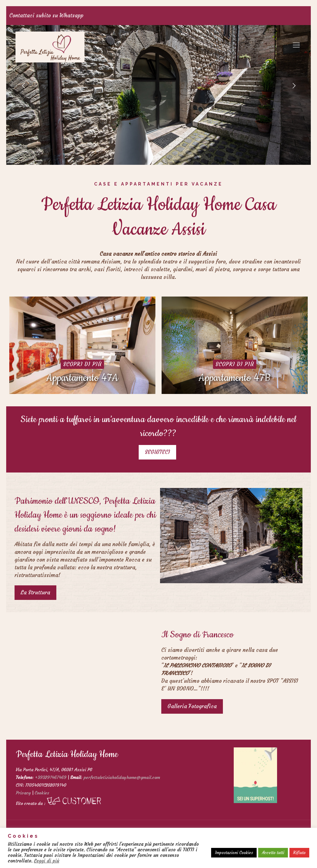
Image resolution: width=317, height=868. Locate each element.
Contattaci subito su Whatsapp (46, 15)
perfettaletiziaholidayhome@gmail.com (122, 777)
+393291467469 (51, 777)
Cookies (42, 793)
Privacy (23, 793)
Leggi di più (47, 861)
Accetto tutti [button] (273, 853)
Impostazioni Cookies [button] (234, 853)
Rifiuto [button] (299, 853)
